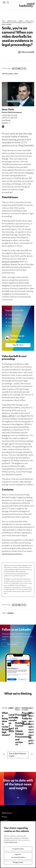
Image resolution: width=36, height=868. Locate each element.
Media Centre (7, 813)
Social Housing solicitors (12, 554)
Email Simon (6, 120)
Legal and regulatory (9, 846)
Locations (5, 821)
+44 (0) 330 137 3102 (10, 115)
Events (4, 828)
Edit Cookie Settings (9, 842)
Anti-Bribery (6, 855)
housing (30, 173)
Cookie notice (7, 838)
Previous (4, 754)
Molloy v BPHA (8, 416)
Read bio (6, 123)
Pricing (4, 817)
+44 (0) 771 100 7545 (10, 118)
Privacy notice (7, 834)
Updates (21, 21)
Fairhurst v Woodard (10, 262)
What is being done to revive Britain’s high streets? (16, 715)
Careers (5, 825)
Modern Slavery (8, 849)
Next (32, 754)
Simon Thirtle (8, 110)
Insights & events (12, 21)
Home (3, 21)
